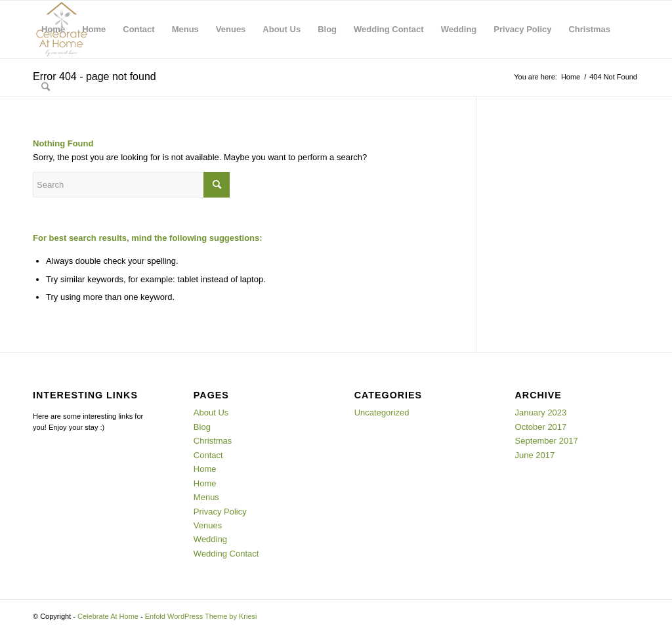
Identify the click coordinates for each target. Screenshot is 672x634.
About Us (282, 29)
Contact (138, 29)
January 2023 (541, 412)
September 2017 (547, 441)
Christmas (589, 29)
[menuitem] (46, 87)
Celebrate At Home (108, 616)
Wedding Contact (389, 29)
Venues (231, 29)
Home (53, 29)
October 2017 (541, 427)
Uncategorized (382, 412)
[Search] (46, 87)
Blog (327, 29)
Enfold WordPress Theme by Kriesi (201, 616)
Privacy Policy (522, 29)
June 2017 (535, 455)
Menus (185, 29)
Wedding (459, 29)
